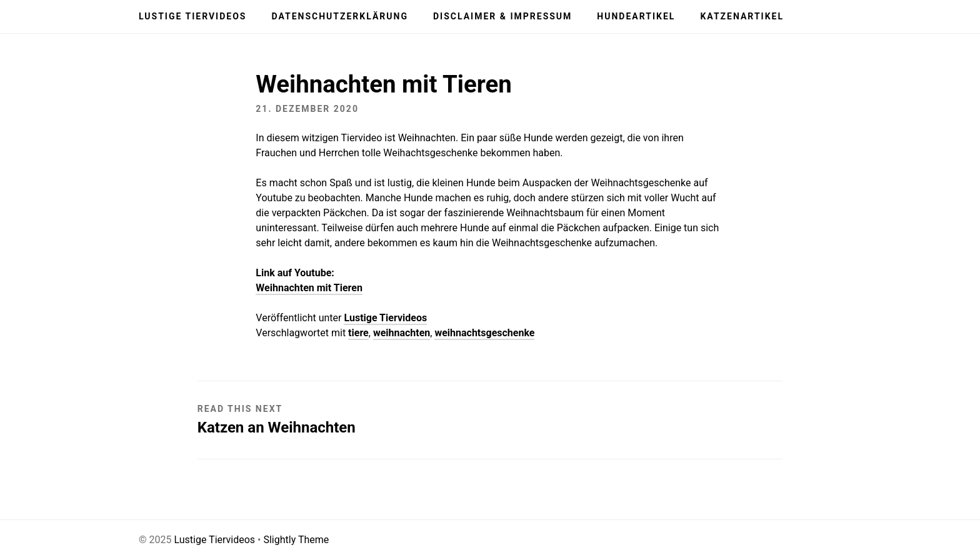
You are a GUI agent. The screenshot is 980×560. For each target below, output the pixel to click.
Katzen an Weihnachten (277, 427)
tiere (358, 333)
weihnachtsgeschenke (484, 333)
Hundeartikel (636, 16)
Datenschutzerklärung (340, 16)
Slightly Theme (296, 540)
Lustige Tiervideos (192, 16)
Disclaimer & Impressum (502, 16)
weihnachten (402, 333)
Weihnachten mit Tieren (309, 288)
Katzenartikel (742, 16)
